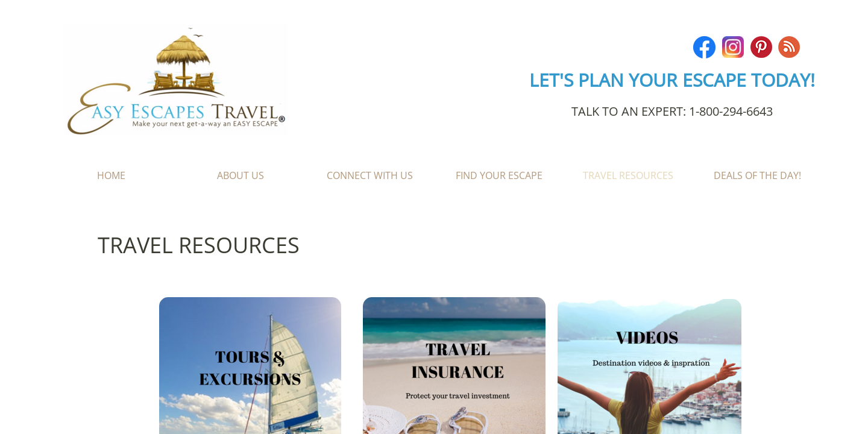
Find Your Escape (499, 175)
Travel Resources (628, 175)
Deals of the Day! (757, 175)
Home (111, 175)
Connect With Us (370, 175)
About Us (241, 175)
